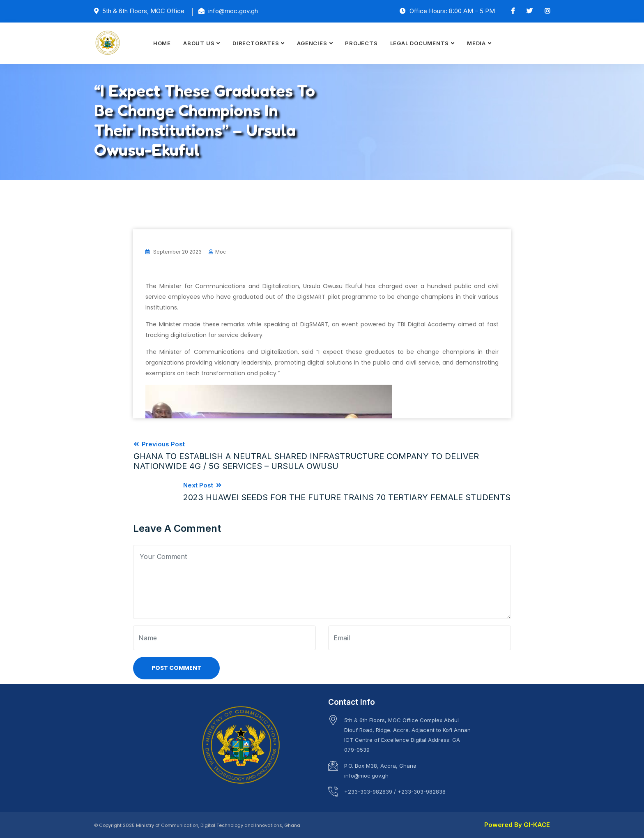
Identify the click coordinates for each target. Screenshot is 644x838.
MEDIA (476, 43)
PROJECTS (361, 43)
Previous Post (322, 455)
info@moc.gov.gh (366, 775)
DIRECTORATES (256, 43)
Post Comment (176, 667)
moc (221, 252)
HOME (162, 43)
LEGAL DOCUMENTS (420, 43)
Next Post (347, 491)
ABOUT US (199, 43)
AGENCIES (312, 43)
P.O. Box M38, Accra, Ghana (380, 765)
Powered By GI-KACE (517, 824)
